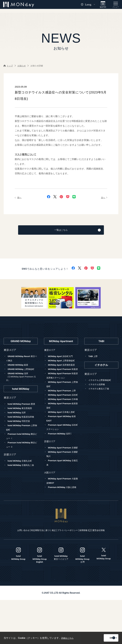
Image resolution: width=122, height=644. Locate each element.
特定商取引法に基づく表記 (47, 570)
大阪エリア (50, 508)
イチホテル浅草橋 (98, 385)
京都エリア (50, 473)
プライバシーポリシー (79, 570)
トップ (8, 66)
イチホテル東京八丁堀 (100, 390)
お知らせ (22, 66)
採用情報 (104, 570)
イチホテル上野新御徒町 (101, 381)
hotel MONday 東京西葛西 (21, 418)
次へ (104, 198)
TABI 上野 (94, 357)
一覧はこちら (69, 231)
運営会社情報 (61, 574)
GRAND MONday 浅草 (22, 382)
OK (108, 638)
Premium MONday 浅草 (61, 465)
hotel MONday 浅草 (18, 422)
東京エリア (50, 351)
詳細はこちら (68, 638)
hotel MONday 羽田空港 (20, 435)
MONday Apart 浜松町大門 (62, 357)
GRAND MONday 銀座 (19, 366)
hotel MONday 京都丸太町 (21, 474)
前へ (19, 198)
